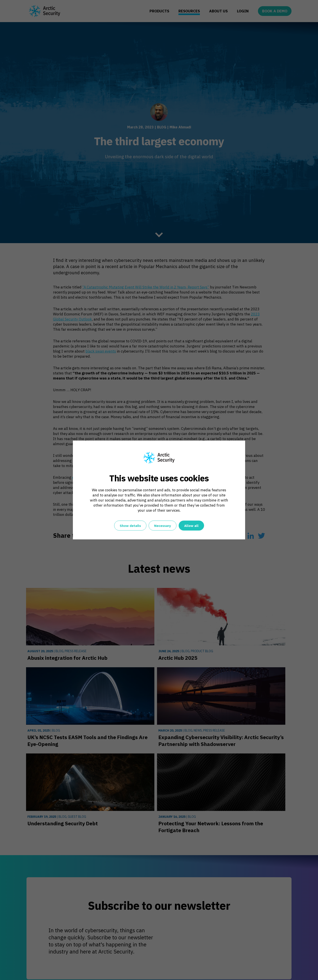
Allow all (191, 526)
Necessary (163, 526)
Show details (130, 526)
